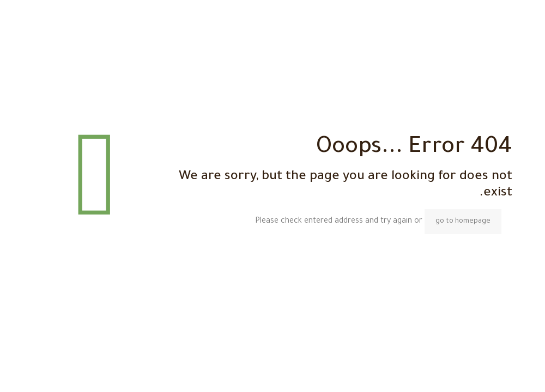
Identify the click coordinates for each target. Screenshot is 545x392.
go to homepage (463, 222)
